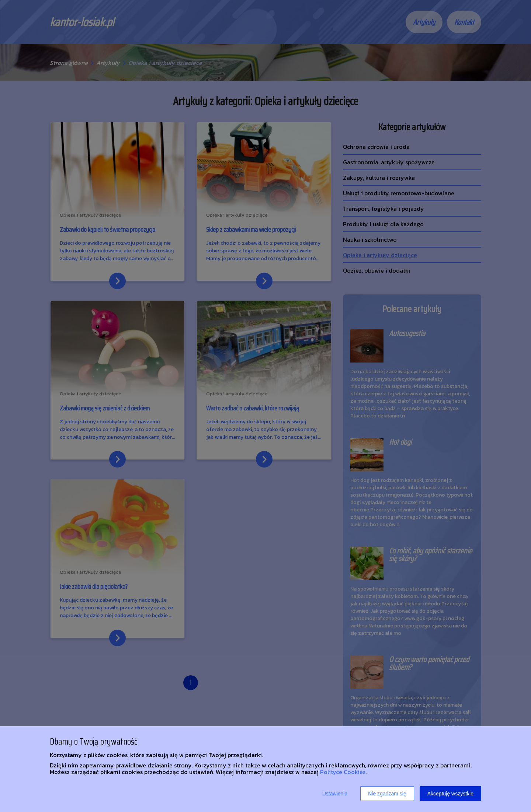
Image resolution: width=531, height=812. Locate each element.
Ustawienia (335, 794)
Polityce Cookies (343, 772)
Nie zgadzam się (387, 794)
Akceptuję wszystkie (450, 794)
